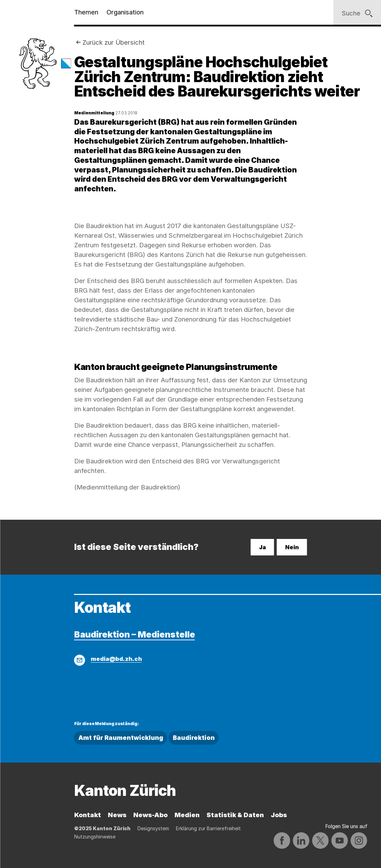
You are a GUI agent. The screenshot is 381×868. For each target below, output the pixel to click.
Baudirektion (194, 738)
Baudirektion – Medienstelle (135, 634)
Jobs (279, 815)
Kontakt (88, 815)
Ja (262, 547)
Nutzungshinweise (95, 837)
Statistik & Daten (235, 815)
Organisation (125, 12)
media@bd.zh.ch (116, 659)
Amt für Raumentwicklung (121, 738)
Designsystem (153, 828)
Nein (292, 547)
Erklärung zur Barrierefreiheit (208, 828)
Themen (86, 12)
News (117, 815)
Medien (187, 815)
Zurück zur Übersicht (114, 42)
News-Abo (150, 815)
